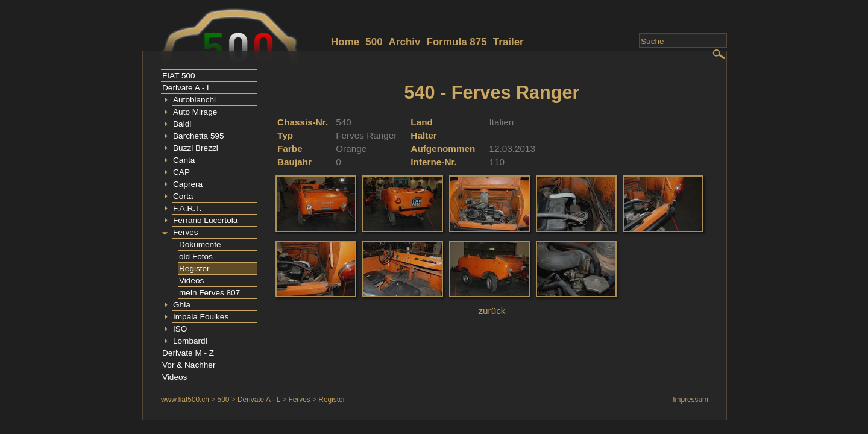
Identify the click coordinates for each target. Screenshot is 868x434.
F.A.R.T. (187, 208)
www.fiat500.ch (185, 400)
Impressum (690, 400)
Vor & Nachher (189, 365)
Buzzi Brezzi (196, 148)
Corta (183, 196)
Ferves (186, 232)
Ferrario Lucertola (205, 220)
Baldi (182, 124)
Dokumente (200, 244)
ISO (180, 329)
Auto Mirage (195, 112)
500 (374, 42)
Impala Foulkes (201, 317)
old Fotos (196, 256)
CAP (181, 172)
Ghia (182, 305)
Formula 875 (457, 42)
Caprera (188, 184)
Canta (184, 160)
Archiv (405, 42)
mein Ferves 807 (209, 293)
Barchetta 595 (199, 136)
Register (194, 269)
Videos (191, 281)
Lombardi (190, 341)
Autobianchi (194, 100)
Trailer (508, 42)
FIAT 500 (179, 76)
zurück (492, 311)
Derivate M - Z (188, 353)
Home (345, 42)
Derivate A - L (187, 88)
